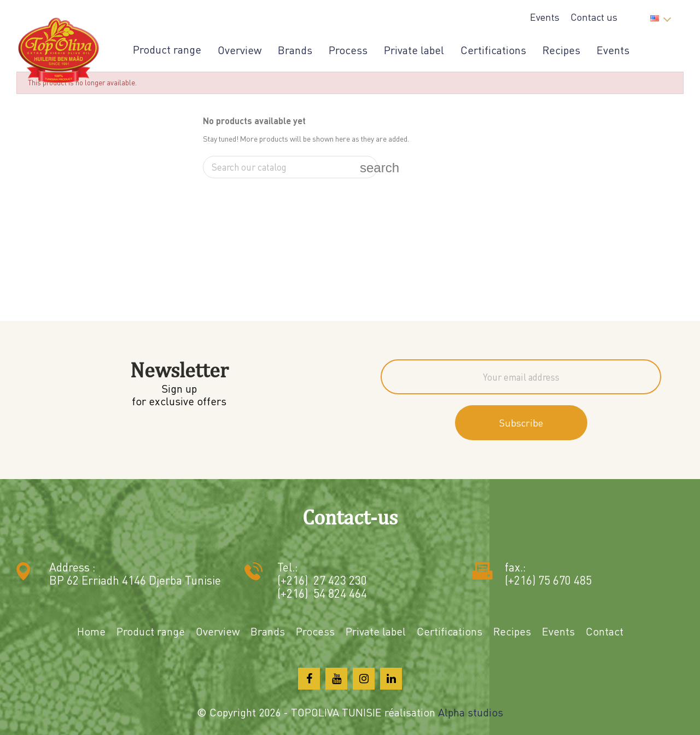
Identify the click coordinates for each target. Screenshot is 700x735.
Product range (167, 50)
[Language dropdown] (660, 15)
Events (545, 17)
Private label (414, 50)
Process (348, 50)
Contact (605, 631)
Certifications (493, 50)
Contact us (594, 17)
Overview (240, 50)
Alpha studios (471, 712)
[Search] (290, 167)
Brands (295, 50)
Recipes (561, 50)
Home (91, 631)
